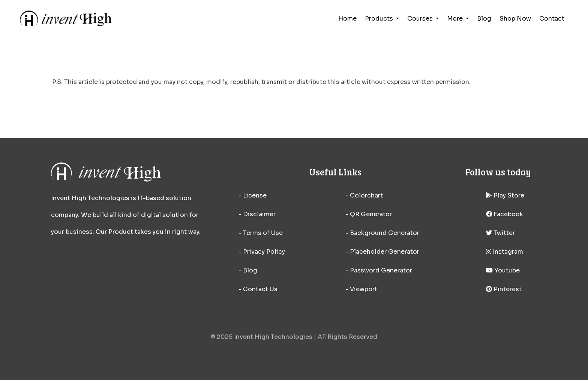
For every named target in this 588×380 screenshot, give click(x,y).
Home (347, 19)
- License (253, 195)
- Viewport (361, 289)
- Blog (248, 270)
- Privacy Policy (262, 252)
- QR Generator (369, 214)
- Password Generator (379, 270)
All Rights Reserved (347, 339)
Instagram (505, 252)
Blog (484, 19)
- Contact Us (258, 289)
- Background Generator (382, 233)
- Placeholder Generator (382, 252)
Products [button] (380, 19)
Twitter (500, 233)
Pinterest (504, 289)
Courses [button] (421, 19)
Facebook (505, 214)
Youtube (503, 270)
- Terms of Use (261, 233)
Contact (552, 19)
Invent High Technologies (273, 339)
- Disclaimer (257, 214)
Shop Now (515, 19)
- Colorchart (364, 195)
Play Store (505, 195)
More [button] (456, 19)
